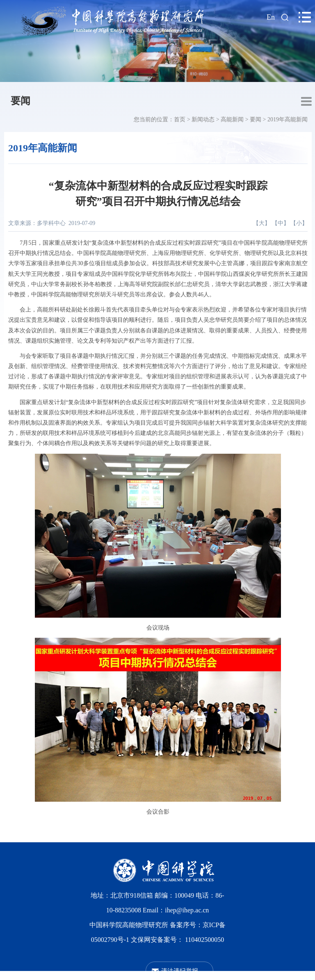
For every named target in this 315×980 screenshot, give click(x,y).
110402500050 (204, 940)
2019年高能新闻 (288, 119)
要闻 (21, 101)
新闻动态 (203, 119)
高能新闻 (232, 119)
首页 (180, 119)
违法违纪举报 (180, 971)
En (271, 17)
